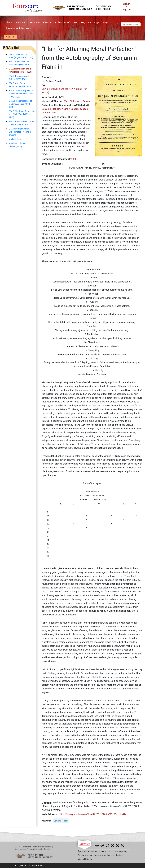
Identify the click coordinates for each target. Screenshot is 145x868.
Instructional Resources (28, 22)
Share (10, 37)
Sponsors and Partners (17, 28)
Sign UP (126, 9)
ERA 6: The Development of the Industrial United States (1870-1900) (21, 94)
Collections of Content (67, 22)
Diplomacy (75, 101)
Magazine (86, 22)
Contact (47, 849)
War (66, 101)
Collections (27, 847)
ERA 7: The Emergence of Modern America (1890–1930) (20, 104)
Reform (87, 101)
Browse (47, 22)
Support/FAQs (101, 22)
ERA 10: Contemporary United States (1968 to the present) (21, 132)
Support (39, 849)
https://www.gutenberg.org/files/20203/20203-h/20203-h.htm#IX (93, 814)
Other (76, 159)
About (9, 22)
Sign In (126, 4)
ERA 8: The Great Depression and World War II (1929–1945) (22, 114)
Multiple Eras (15, 139)
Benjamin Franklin (61, 821)
